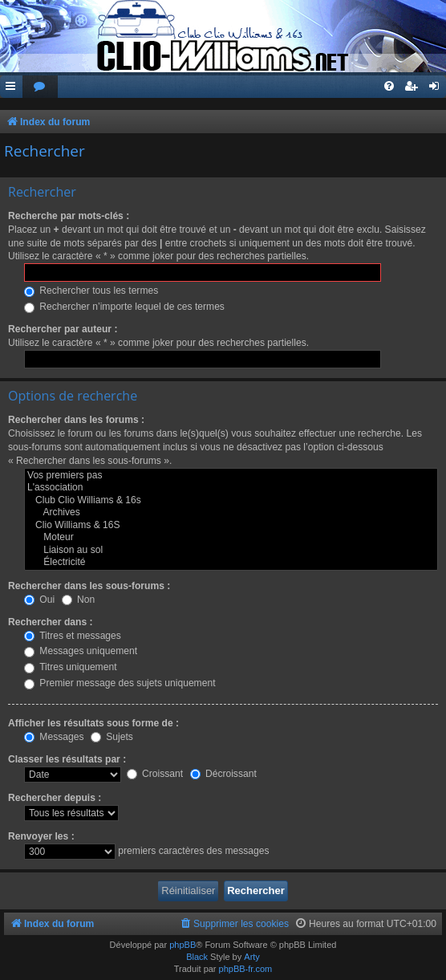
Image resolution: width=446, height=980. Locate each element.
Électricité (231, 563)
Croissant (155, 774)
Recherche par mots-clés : (69, 216)
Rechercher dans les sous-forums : (89, 586)
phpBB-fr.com (246, 969)
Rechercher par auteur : (63, 329)
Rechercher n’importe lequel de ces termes (124, 307)
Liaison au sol (231, 551)
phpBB (182, 945)
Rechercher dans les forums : (76, 420)
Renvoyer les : (41, 836)
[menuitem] (40, 87)
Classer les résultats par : (67, 759)
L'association (231, 488)
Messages (54, 737)
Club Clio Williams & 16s (231, 501)
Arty (252, 957)
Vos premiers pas (231, 476)
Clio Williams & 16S (231, 526)
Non (79, 600)
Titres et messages (73, 636)
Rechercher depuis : (55, 798)
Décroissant (223, 774)
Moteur (231, 538)
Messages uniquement (81, 651)
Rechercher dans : (51, 622)
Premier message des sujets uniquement (120, 683)
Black (197, 957)
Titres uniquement (71, 667)
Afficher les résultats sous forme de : (93, 723)
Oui (39, 600)
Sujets (112, 737)
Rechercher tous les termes (91, 291)
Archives (231, 513)
